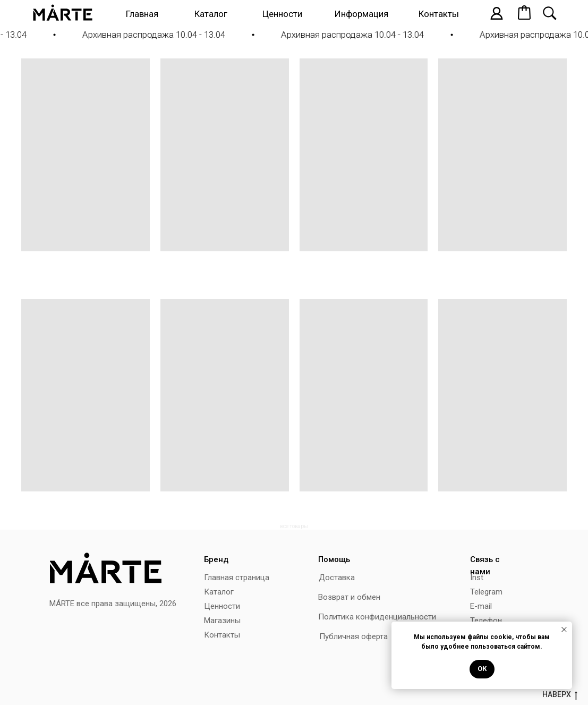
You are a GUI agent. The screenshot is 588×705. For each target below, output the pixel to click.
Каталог (211, 14)
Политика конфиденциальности (377, 617)
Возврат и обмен (349, 597)
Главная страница (237, 577)
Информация (361, 14)
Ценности (282, 14)
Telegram (486, 592)
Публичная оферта (353, 636)
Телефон (486, 621)
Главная (142, 14)
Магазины (222, 621)
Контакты (439, 14)
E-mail (481, 606)
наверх (560, 695)
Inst (477, 577)
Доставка (337, 577)
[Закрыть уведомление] (564, 630)
